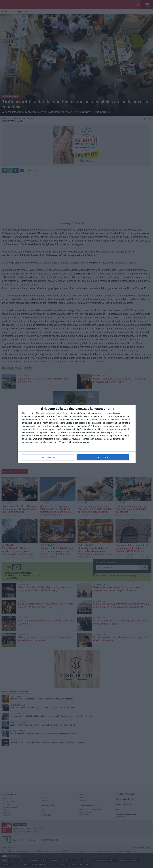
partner (43, 413)
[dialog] (77, 434)
